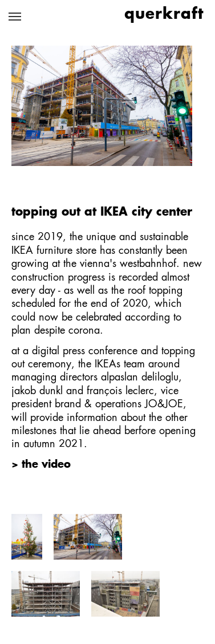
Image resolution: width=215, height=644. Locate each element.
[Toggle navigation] (15, 17)
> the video (41, 465)
